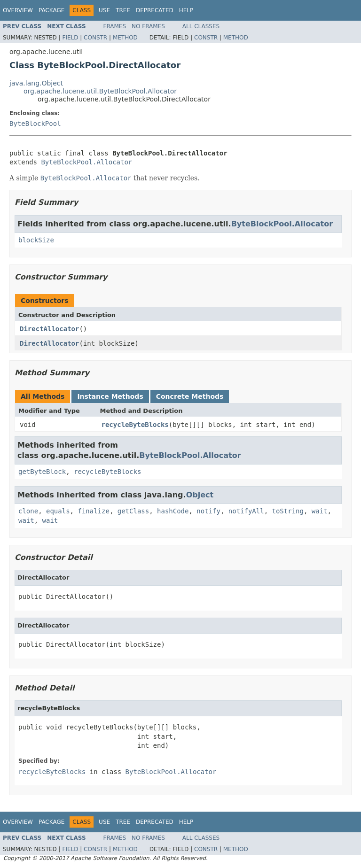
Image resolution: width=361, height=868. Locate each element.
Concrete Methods (190, 396)
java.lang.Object (36, 83)
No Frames (148, 26)
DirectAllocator (49, 329)
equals (58, 511)
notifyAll (246, 511)
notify (208, 511)
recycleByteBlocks (135, 425)
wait (320, 511)
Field (70, 38)
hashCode (173, 511)
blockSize (36, 240)
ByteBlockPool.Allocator (86, 162)
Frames (115, 26)
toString (288, 511)
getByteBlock (42, 472)
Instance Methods (110, 396)
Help (186, 10)
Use (104, 10)
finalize (93, 511)
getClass (133, 511)
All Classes (201, 26)
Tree (123, 10)
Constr (95, 38)
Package (51, 10)
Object (200, 495)
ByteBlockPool (35, 124)
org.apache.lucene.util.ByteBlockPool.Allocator (100, 91)
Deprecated (155, 10)
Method (125, 38)
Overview (18, 10)
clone (28, 511)
